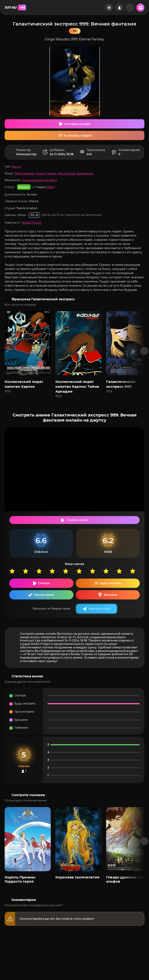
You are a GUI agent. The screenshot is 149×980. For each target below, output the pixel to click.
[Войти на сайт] (119, 8)
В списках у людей (78, 136)
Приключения (24, 173)
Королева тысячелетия (77, 877)
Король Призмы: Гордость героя (20, 879)
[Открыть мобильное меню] (140, 8)
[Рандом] (130, 8)
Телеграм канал (99, 609)
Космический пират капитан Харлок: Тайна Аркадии (77, 386)
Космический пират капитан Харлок (24, 384)
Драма (52, 173)
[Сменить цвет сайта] (109, 8)
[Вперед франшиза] (144, 351)
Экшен (41, 173)
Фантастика (66, 173)
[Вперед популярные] (144, 841)
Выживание (85, 173)
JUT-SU (15, 8)
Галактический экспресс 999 (121, 384)
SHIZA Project (32, 223)
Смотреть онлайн (77, 124)
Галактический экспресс (39, 180)
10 (136, 571)
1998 (50, 187)
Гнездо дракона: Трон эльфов (127, 879)
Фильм (16, 167)
